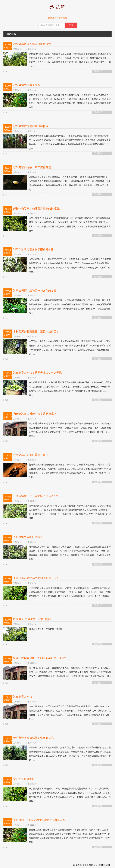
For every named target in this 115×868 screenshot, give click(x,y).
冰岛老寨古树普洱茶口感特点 (31, 126)
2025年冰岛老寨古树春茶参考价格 (33, 249)
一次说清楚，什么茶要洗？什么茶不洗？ (37, 496)
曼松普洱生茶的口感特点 (28, 537)
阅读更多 (98, 71)
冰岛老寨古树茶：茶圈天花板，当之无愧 (37, 373)
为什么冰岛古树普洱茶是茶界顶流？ (35, 414)
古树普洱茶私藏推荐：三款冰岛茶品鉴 (36, 332)
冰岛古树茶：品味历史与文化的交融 (35, 291)
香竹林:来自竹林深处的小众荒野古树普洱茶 (39, 820)
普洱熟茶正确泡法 (24, 779)
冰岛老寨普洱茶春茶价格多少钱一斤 (35, 44)
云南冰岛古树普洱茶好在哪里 (31, 455)
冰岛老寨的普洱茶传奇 (27, 85)
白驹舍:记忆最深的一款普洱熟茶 (32, 619)
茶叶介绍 (18, 49)
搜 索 (71, 25)
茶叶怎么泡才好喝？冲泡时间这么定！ (36, 578)
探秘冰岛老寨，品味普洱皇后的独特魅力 (37, 208)
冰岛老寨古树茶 (23, 697)
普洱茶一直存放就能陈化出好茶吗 (33, 738)
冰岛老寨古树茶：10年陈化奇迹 (32, 167)
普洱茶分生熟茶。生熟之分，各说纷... (34, 629)
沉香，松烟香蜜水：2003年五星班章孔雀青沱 (40, 658)
